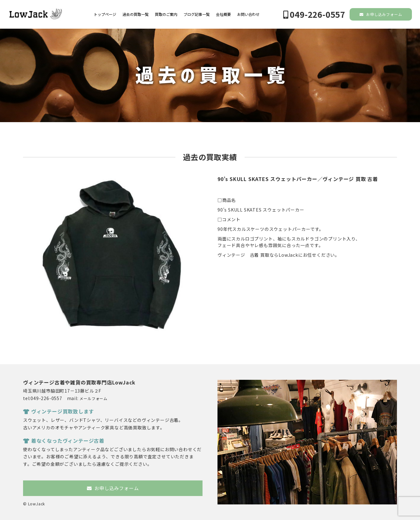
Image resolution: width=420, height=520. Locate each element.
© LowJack (34, 504)
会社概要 (223, 14)
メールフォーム (93, 398)
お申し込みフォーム (381, 14)
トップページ (105, 14)
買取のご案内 (166, 14)
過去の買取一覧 (136, 14)
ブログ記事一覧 (197, 14)
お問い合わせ (248, 14)
